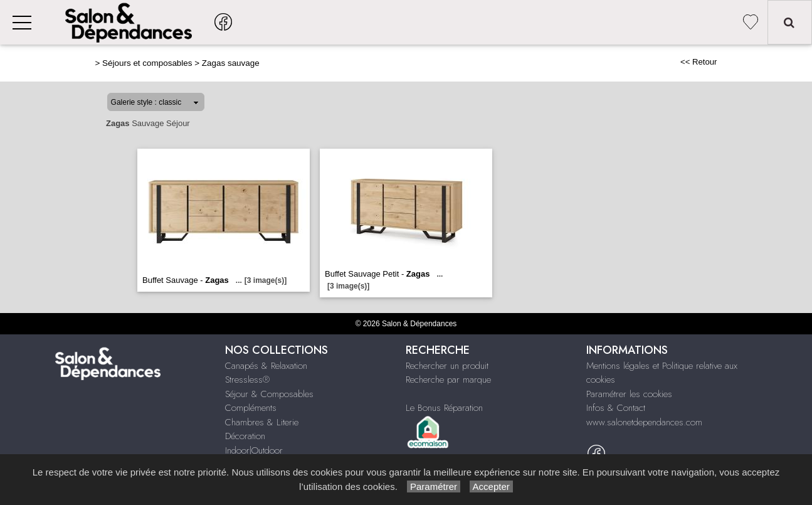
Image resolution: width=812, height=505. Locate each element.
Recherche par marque (448, 380)
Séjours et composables (147, 63)
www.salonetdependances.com (644, 422)
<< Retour (699, 62)
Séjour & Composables (269, 394)
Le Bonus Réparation (444, 408)
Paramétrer (434, 486)
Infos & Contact (616, 408)
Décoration (245, 436)
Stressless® (247, 380)
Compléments (251, 408)
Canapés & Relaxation (266, 366)
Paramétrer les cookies (629, 394)
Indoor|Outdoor (254, 450)
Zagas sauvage (231, 63)
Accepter (491, 486)
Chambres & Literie (262, 422)
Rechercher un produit (447, 366)
